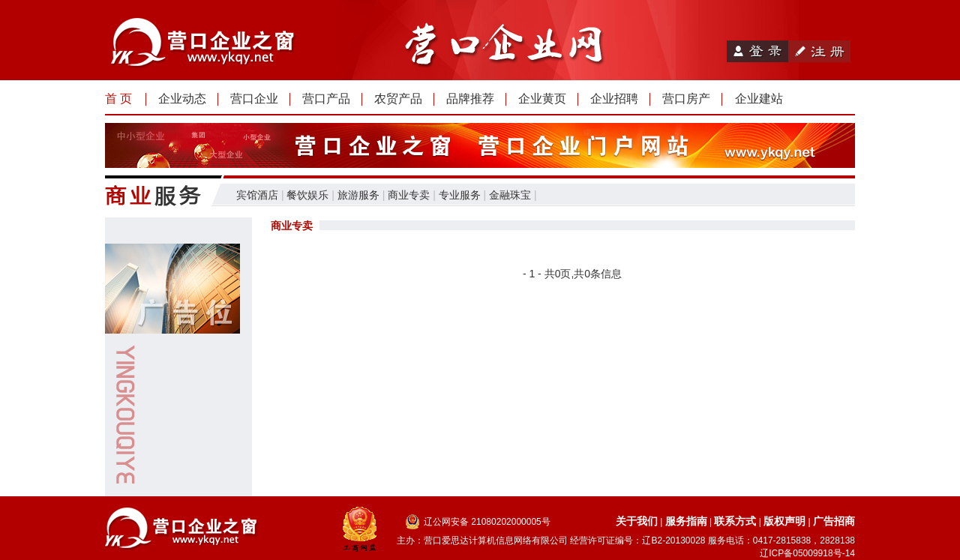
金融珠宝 (510, 195)
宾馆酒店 (257, 195)
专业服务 (460, 195)
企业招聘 (614, 99)
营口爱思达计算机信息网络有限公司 (496, 541)
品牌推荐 (470, 99)
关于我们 (637, 521)
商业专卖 (409, 195)
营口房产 (686, 99)
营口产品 (326, 99)
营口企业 (254, 99)
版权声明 (784, 521)
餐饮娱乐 (307, 195)
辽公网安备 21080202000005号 (487, 522)
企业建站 (759, 99)
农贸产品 (398, 99)
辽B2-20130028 (673, 541)
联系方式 (735, 521)
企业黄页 (542, 99)
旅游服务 (358, 195)
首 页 (118, 99)
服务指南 (686, 521)
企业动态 (182, 99)
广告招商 (834, 521)
